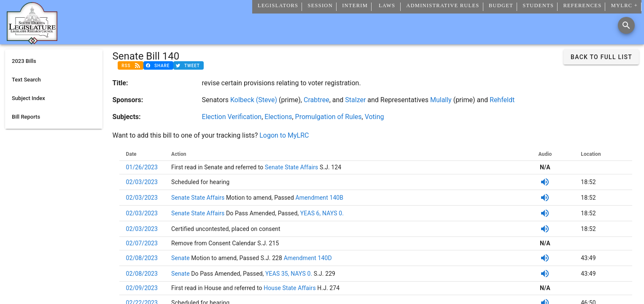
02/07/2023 (142, 243)
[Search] (626, 25)
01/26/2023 (142, 167)
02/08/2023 (142, 258)
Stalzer (355, 100)
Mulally (441, 100)
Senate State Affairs (291, 167)
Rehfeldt (502, 100)
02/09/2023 (142, 288)
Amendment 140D (308, 258)
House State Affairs (289, 288)
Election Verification (232, 117)
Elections (278, 117)
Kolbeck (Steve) (254, 100)
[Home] (32, 41)
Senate (181, 258)
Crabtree (317, 100)
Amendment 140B (319, 198)
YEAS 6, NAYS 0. (322, 213)
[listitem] (54, 61)
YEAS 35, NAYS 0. (289, 274)
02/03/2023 (142, 182)
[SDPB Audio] (545, 182)
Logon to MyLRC (284, 135)
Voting (375, 117)
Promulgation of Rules (329, 117)
